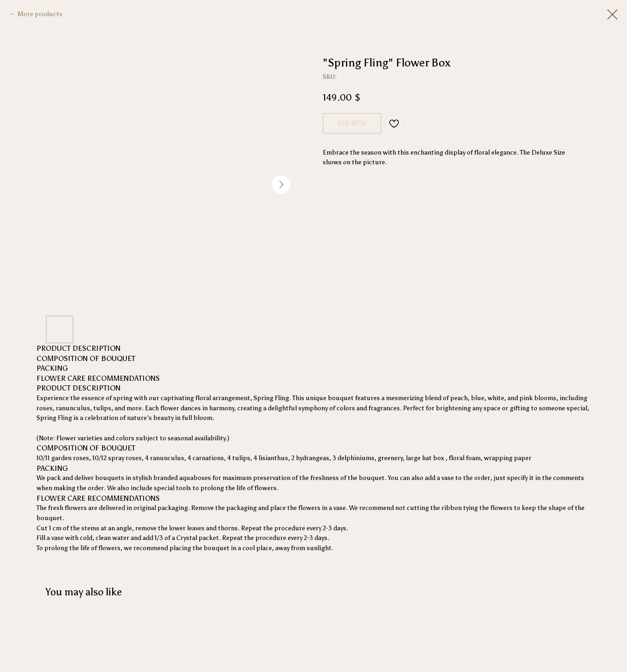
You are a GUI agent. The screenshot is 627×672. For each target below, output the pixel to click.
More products (40, 14)
